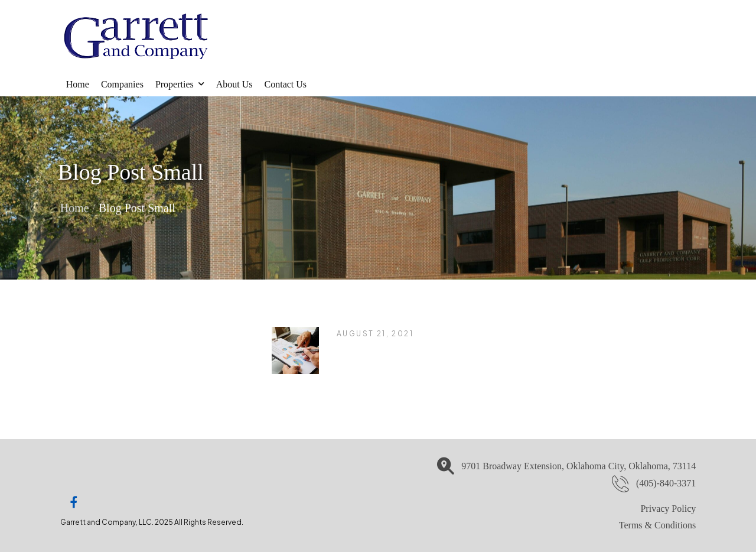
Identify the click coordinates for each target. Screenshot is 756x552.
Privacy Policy (668, 509)
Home (78, 84)
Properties (175, 84)
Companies (122, 84)
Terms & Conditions (657, 525)
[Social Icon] (74, 502)
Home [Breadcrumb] (75, 207)
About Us (234, 84)
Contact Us (286, 84)
